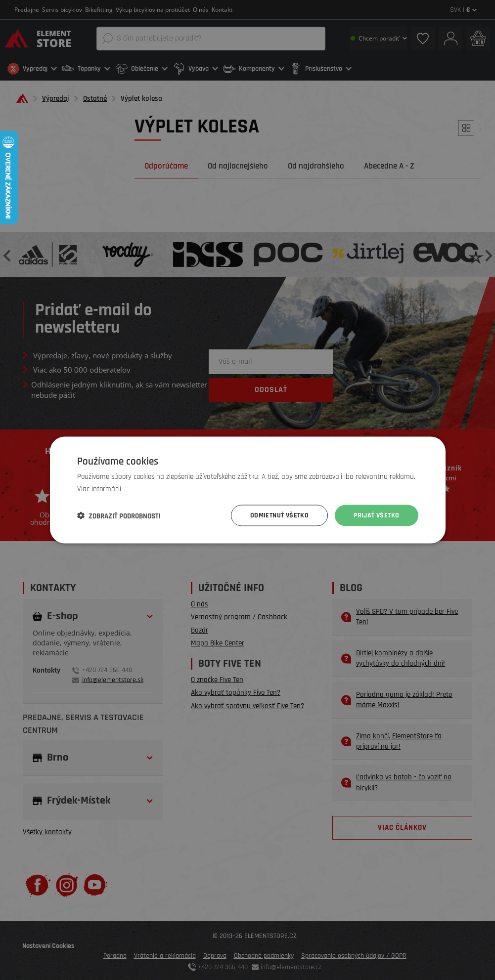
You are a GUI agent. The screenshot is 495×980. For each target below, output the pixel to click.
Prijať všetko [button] (376, 515)
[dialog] (247, 490)
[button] (119, 515)
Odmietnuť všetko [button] (279, 515)
